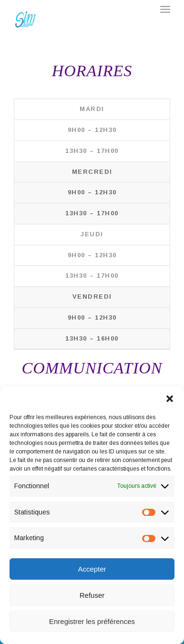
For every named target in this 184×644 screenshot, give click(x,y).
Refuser (92, 595)
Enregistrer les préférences (92, 621)
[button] (170, 399)
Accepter (92, 569)
